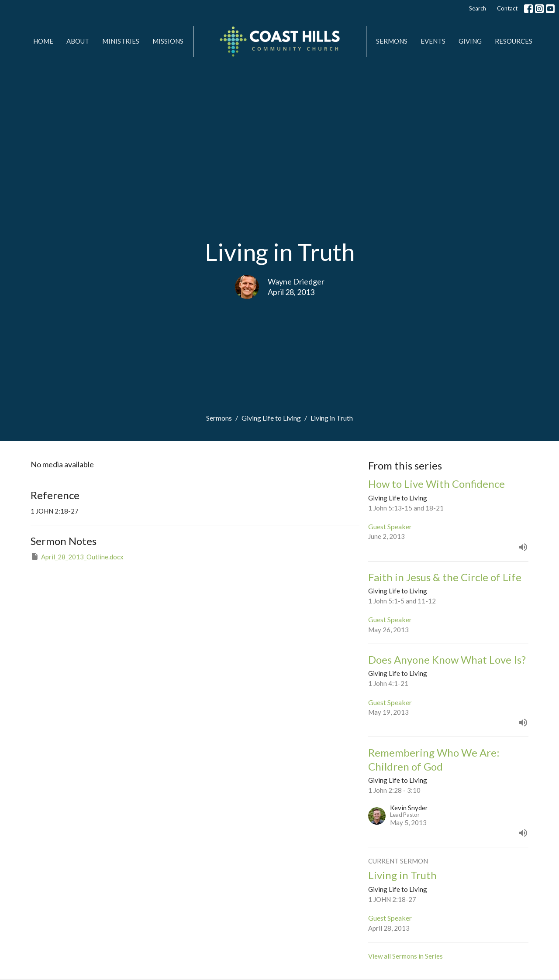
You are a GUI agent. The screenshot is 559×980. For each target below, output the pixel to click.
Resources (514, 41)
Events (433, 41)
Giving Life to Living (271, 418)
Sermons (392, 41)
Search (478, 8)
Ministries (121, 41)
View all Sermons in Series (405, 956)
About (78, 41)
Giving (470, 41)
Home (43, 41)
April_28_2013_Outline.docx (77, 556)
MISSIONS (168, 41)
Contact (507, 8)
